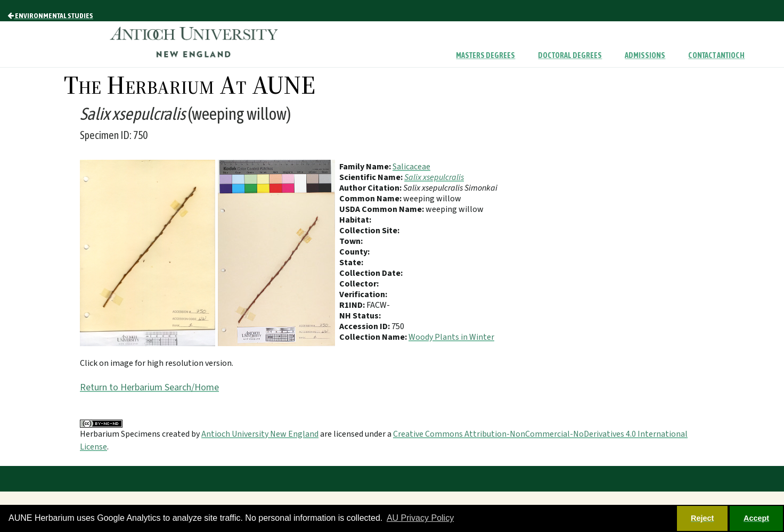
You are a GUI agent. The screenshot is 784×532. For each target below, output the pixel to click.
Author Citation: (371, 188)
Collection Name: (374, 337)
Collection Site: (369, 231)
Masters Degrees (485, 55)
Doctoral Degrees (570, 55)
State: (351, 263)
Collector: (359, 284)
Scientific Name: (372, 177)
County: (354, 252)
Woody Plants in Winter (451, 337)
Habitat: (355, 220)
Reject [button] (702, 518)
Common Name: (371, 199)
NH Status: (360, 316)
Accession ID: (365, 326)
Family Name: (366, 167)
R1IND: (353, 305)
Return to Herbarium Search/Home (149, 387)
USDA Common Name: (382, 209)
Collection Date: (371, 273)
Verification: (363, 294)
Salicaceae (411, 167)
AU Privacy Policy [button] (420, 518)
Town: (351, 241)
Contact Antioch (716, 55)
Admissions (645, 55)
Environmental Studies (50, 15)
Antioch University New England (260, 434)
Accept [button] (756, 518)
